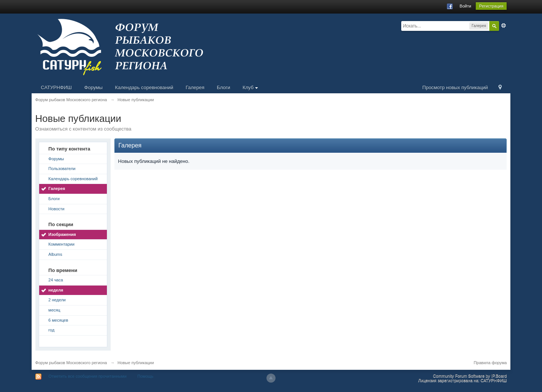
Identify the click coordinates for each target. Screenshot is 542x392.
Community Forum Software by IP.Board (470, 376)
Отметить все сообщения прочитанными (88, 376)
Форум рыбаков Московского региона (71, 363)
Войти (465, 6)
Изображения (62, 234)
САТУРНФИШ (56, 87)
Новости (57, 209)
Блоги (223, 87)
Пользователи (62, 169)
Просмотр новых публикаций (455, 87)
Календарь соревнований (144, 87)
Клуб (250, 87)
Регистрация (491, 6)
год (52, 330)
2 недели (57, 300)
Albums (56, 254)
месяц (54, 310)
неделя (56, 290)
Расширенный (504, 26)
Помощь (145, 376)
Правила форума (490, 363)
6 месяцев (58, 320)
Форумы (94, 87)
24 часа (56, 280)
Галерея (195, 87)
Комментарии (62, 244)
